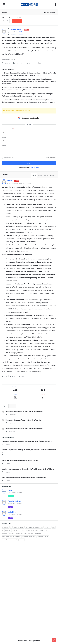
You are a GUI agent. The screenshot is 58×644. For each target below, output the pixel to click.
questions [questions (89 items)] (12, 533)
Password (5, 137)
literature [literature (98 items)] (8, 530)
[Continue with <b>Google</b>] (29, 118)
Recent (46, 175)
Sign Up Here (35, 167)
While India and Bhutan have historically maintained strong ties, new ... (25, 478)
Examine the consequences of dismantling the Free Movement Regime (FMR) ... (28, 469)
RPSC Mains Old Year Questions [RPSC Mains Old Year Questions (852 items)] (25, 533)
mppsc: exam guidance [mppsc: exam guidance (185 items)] (18, 530)
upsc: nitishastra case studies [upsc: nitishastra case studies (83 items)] (10, 540)
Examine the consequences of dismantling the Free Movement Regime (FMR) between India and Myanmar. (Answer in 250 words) (28, 95)
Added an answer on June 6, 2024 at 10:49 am (20, 183)
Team (10, 490)
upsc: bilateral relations (9, 59)
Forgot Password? (51, 158)
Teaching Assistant (15, 501)
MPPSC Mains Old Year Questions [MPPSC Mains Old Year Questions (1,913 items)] (35, 530)
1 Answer (6, 444)
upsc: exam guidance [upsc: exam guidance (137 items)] (43, 537)
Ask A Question (50, 12)
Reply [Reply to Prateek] (13, 376)
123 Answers (11, 414)
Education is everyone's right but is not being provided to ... (25, 411)
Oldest (40, 175)
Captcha (5, 145)
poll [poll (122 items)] (47, 530)
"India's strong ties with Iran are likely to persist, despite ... (21, 461)
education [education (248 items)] (48, 527)
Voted (34, 175)
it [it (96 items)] (3, 530)
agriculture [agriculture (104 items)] (5, 527)
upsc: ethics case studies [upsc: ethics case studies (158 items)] (29, 537)
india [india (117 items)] (54, 527)
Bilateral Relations (18, 34)
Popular (5, 406)
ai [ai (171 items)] (11, 527)
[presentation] (17, 151)
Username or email (8, 129)
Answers (12, 406)
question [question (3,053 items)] (5, 533)
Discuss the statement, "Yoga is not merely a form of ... (24, 420)
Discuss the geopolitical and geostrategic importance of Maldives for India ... (27, 441)
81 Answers (10, 423)
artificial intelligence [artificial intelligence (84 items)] (18, 527)
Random (53, 175)
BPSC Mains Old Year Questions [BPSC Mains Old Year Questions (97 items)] (34, 527)
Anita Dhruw (12, 512)
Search (5, 12)
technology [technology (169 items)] (38, 533)
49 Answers (10, 432)
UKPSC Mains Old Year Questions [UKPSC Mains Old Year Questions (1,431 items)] (11, 537)
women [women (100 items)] (22, 540)
